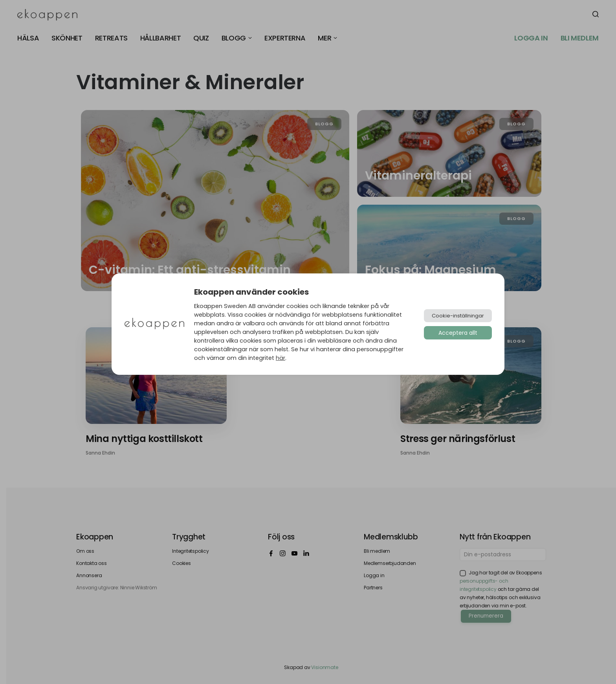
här (280, 358)
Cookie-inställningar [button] (458, 316)
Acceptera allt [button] (458, 333)
